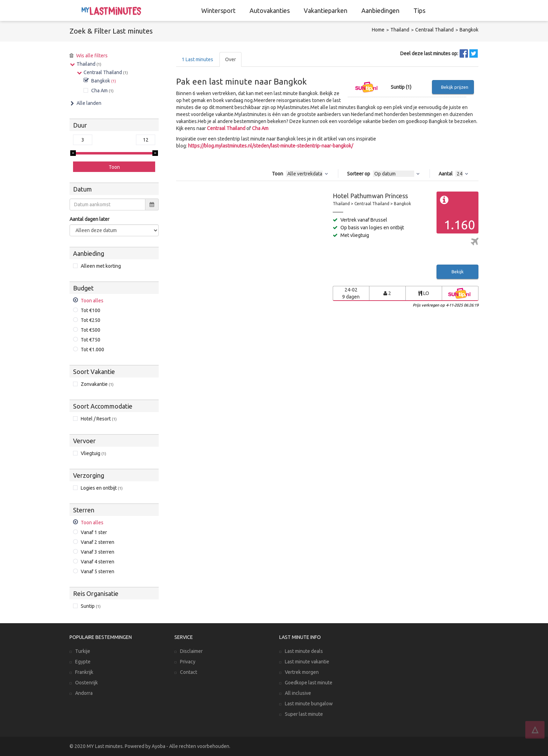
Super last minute (304, 714)
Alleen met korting (101, 266)
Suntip (91, 606)
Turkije (83, 651)
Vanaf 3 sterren (98, 552)
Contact (189, 672)
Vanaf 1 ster (94, 532)
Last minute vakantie (307, 662)
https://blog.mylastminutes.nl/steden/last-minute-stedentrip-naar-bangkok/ (271, 146)
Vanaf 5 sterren (98, 571)
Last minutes (197, 59)
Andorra (84, 693)
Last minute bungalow (309, 704)
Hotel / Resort (99, 419)
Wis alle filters (92, 56)
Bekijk (458, 272)
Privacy (188, 662)
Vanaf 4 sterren (98, 562)
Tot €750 (91, 340)
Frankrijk (84, 672)
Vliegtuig (93, 453)
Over (230, 59)
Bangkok (469, 30)
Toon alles (92, 301)
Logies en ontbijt (102, 488)
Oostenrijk (86, 683)
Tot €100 (91, 310)
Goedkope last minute (309, 683)
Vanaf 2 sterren (98, 542)
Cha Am (260, 128)
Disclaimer (191, 651)
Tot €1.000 (92, 350)
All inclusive (298, 693)
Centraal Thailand (434, 30)
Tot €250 (91, 320)
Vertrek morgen (302, 672)
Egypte (83, 662)
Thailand (400, 30)
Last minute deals (304, 651)
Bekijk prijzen (455, 87)
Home (378, 30)
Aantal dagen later (89, 219)
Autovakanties (270, 10)
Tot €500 (91, 330)
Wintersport (218, 10)
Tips (419, 10)
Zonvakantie (97, 384)
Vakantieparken (326, 10)
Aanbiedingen (380, 10)
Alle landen (89, 103)
